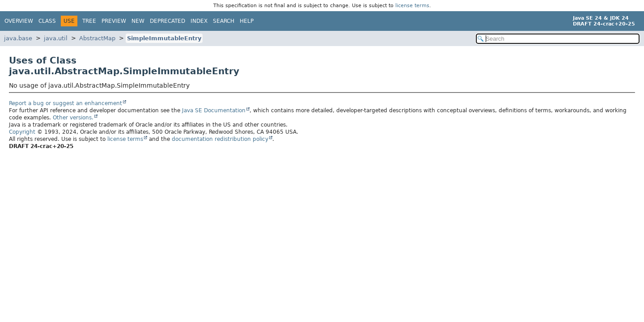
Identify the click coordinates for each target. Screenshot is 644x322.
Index (199, 21)
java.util (56, 38)
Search (224, 21)
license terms (412, 6)
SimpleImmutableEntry (164, 38)
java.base (18, 38)
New (138, 21)
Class (47, 21)
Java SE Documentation (214, 110)
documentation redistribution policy (220, 139)
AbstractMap (97, 38)
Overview (19, 21)
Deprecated (167, 21)
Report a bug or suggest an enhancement (66, 103)
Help (247, 21)
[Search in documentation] (558, 39)
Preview (114, 21)
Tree (89, 21)
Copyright (22, 132)
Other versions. (73, 118)
